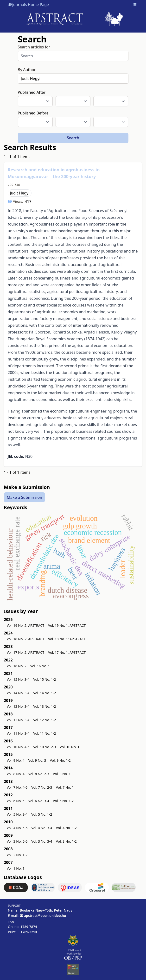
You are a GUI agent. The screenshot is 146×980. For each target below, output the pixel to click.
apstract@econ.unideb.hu (45, 916)
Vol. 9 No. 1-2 (60, 760)
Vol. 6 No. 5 (16, 801)
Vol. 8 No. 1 (62, 774)
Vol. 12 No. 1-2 (44, 720)
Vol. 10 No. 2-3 (44, 747)
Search (73, 138)
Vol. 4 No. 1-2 (66, 828)
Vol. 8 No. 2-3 (39, 774)
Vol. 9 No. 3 (37, 760)
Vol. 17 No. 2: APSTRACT (25, 652)
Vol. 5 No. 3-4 (17, 814)
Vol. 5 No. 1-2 (42, 814)
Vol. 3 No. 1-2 (66, 841)
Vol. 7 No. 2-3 (42, 787)
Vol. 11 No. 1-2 (44, 733)
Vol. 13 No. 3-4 (18, 706)
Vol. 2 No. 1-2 (17, 855)
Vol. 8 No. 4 (16, 774)
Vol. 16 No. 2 (17, 666)
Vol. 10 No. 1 (70, 747)
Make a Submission (24, 497)
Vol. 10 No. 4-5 (18, 747)
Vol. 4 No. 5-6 (17, 828)
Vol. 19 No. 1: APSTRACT (67, 625)
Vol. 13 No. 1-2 (44, 706)
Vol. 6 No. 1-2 (63, 801)
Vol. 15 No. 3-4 (18, 679)
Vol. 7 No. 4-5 (17, 787)
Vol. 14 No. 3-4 (18, 693)
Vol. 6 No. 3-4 (39, 801)
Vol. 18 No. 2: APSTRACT (25, 639)
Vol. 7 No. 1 (65, 787)
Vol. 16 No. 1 (40, 666)
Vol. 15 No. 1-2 (44, 679)
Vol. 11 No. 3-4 (18, 733)
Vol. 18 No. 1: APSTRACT (67, 639)
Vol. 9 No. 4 (16, 760)
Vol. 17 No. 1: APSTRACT (67, 652)
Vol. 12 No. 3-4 (18, 720)
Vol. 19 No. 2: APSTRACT (25, 625)
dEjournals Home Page (28, 5)
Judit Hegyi (20, 193)
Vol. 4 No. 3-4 (42, 828)
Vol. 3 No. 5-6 (17, 841)
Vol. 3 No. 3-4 (42, 841)
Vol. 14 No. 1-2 (44, 693)
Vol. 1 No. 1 (16, 868)
